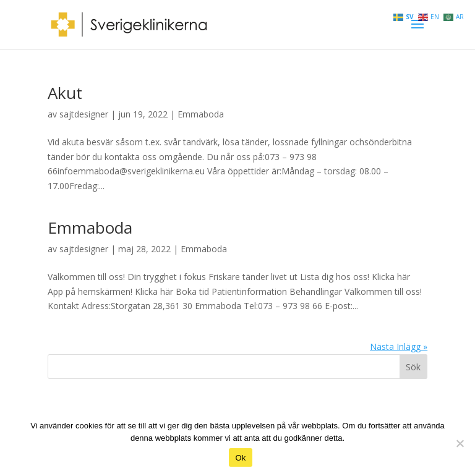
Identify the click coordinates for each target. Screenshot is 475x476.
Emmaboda (201, 114)
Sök (413, 367)
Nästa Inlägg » (399, 346)
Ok (240, 458)
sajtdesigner (84, 114)
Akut (65, 93)
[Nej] (460, 443)
